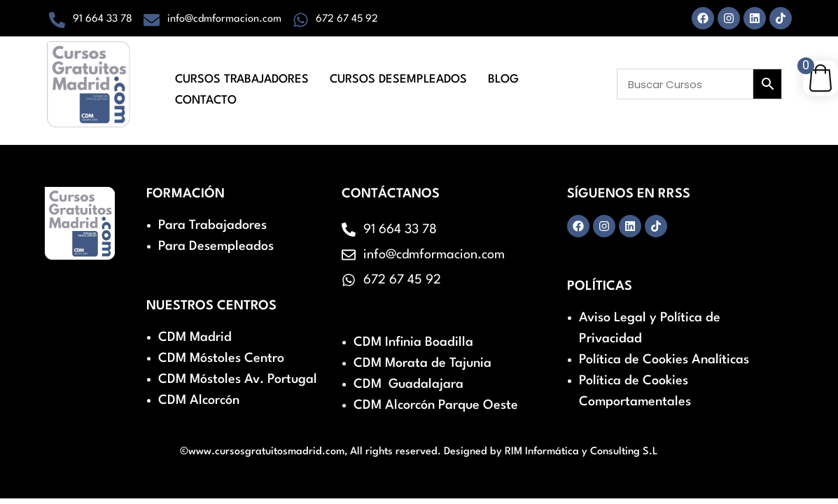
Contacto (206, 97)
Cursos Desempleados (398, 78)
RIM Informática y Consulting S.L (581, 452)
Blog (503, 78)
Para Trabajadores (212, 225)
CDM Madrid (195, 337)
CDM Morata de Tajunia (423, 363)
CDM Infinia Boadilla (413, 342)
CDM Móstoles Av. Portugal (238, 379)
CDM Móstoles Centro (221, 358)
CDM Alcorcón (199, 400)
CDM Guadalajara (408, 384)
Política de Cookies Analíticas (664, 360)
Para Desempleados (216, 246)
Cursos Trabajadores (242, 78)
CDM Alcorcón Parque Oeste (436, 405)
